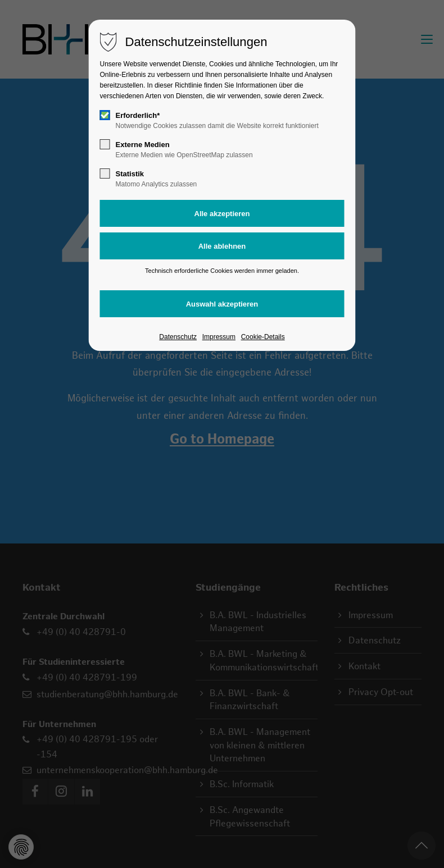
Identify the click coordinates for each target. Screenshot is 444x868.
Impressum (219, 337)
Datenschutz (178, 337)
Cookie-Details (263, 337)
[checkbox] (105, 115)
